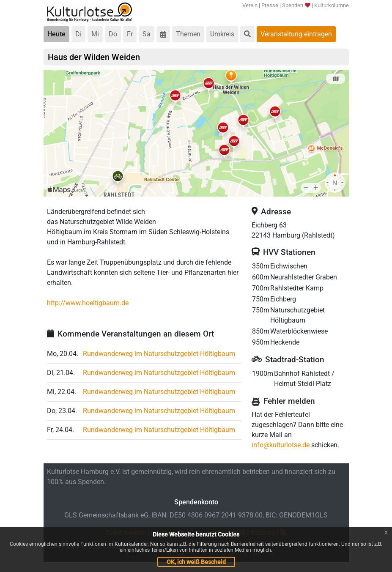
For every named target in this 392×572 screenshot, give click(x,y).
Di (78, 34)
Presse (270, 5)
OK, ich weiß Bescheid (196, 562)
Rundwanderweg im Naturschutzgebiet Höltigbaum (159, 354)
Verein (250, 5)
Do (113, 34)
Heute (56, 34)
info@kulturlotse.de (281, 445)
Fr (130, 34)
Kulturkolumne (332, 5)
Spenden (296, 5)
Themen (188, 34)
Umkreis (222, 34)
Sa (147, 34)
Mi (95, 34)
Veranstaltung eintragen (296, 34)
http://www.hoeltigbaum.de (88, 303)
